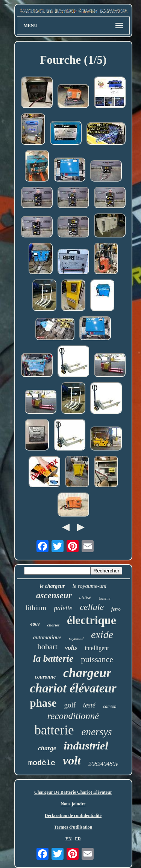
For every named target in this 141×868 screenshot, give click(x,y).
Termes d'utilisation (73, 827)
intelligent (97, 648)
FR (78, 839)
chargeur (87, 673)
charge (47, 748)
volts (71, 648)
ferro (116, 609)
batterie (54, 730)
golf (70, 705)
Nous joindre (73, 804)
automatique (47, 637)
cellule (92, 607)
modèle (42, 763)
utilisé (85, 597)
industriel (86, 746)
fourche (104, 598)
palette (63, 608)
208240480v (103, 764)
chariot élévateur (73, 688)
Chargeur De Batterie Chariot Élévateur (73, 792)
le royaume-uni (89, 586)
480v (35, 624)
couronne (45, 677)
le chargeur (52, 586)
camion (110, 706)
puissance (97, 659)
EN (69, 839)
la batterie (53, 659)
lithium (36, 608)
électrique (92, 620)
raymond (76, 638)
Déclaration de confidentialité (73, 815)
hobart (47, 647)
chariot (53, 625)
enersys (96, 732)
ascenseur (54, 595)
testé (89, 705)
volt (72, 760)
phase (43, 703)
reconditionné (73, 716)
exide (102, 634)
